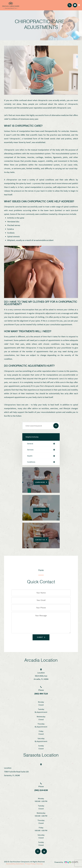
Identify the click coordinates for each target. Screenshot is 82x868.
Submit (40, 637)
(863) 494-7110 (41, 694)
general (30, 444)
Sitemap (40, 864)
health (30, 456)
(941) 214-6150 (41, 790)
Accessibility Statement (15, 864)
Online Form (40, 510)
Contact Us (40, 540)
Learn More (40, 482)
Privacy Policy (30, 864)
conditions (31, 462)
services (30, 450)
